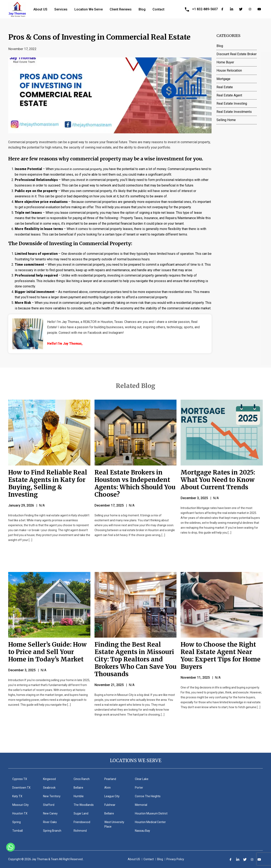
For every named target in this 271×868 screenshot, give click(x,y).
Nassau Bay (142, 831)
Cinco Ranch (82, 779)
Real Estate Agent (229, 95)
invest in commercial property (82, 169)
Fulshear (110, 805)
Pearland (110, 779)
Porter (139, 788)
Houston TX (20, 813)
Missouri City (20, 805)
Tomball (18, 831)
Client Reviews (121, 9)
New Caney (50, 813)
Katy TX (17, 796)
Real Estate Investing (232, 103)
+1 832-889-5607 (205, 9)
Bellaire (78, 788)
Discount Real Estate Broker (237, 54)
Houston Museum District (151, 813)
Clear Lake (142, 779)
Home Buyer (225, 62)
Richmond (80, 831)
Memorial (141, 805)
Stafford (49, 805)
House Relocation (229, 70)
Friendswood (82, 822)
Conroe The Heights (148, 796)
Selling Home (226, 120)
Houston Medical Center (150, 822)
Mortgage (223, 79)
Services (61, 9)
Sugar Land (81, 813)
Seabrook (49, 788)
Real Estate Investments (234, 112)
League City (112, 796)
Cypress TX (20, 779)
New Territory (52, 796)
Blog (142, 9)
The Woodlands (84, 805)
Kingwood (49, 779)
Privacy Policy (175, 859)
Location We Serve (89, 9)
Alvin (108, 788)
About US (40, 9)
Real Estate (225, 87)
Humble (79, 796)
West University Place (114, 824)
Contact (158, 9)
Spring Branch (52, 831)
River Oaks (50, 822)
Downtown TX (21, 788)
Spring (17, 822)
